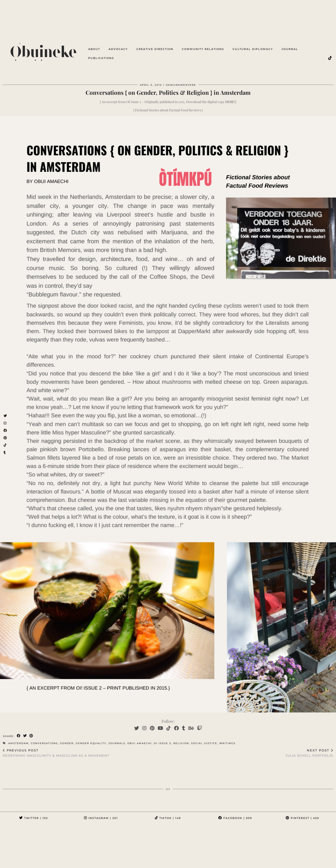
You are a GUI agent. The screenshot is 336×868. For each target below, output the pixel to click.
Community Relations (203, 46)
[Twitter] (137, 724)
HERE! (230, 98)
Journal (290, 46)
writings (227, 739)
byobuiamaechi (20, 863)
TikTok (168, 814)
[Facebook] (176, 724)
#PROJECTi (153, 859)
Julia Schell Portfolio (309, 749)
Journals (117, 739)
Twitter (34, 814)
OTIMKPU (95, 859)
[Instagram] (144, 724)
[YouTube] (160, 724)
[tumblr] (184, 724)
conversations (44, 739)
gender (67, 739)
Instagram (101, 814)
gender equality (91, 739)
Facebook (235, 814)
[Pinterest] (152, 724)
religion (181, 739)
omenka (74, 859)
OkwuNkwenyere (181, 81)
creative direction (155, 46)
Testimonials (51, 863)
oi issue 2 (163, 739)
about (94, 46)
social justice (204, 739)
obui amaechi (140, 739)
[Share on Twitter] (25, 732)
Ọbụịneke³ (25, 859)
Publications (101, 55)
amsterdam (18, 739)
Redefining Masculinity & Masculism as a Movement (56, 749)
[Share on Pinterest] (32, 732)
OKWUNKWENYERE (123, 859)
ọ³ (42, 859)
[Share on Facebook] (19, 732)
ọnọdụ (55, 859)
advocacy (118, 46)
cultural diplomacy (253, 46)
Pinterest (302, 814)
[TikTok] (330, 55)
